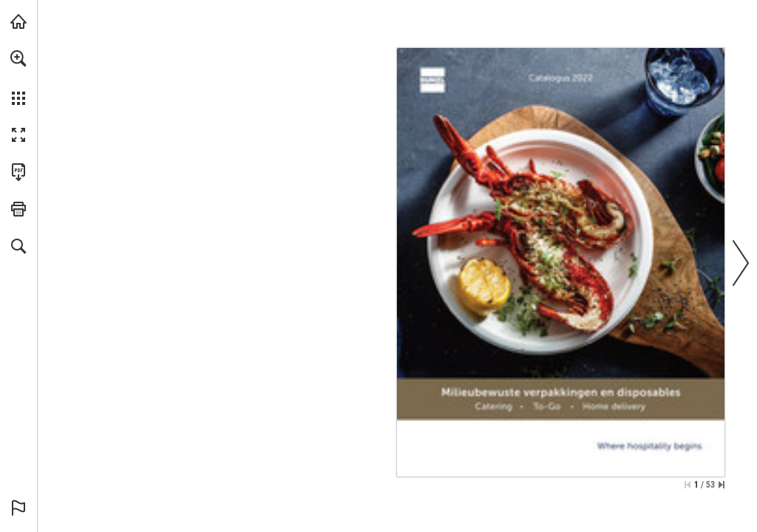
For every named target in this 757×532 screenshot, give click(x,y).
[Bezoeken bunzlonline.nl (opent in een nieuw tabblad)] (18, 21)
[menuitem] (18, 78)
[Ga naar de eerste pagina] (688, 485)
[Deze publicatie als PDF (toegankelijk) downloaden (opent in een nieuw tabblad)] (18, 172)
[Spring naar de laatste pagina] (722, 485)
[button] (18, 58)
